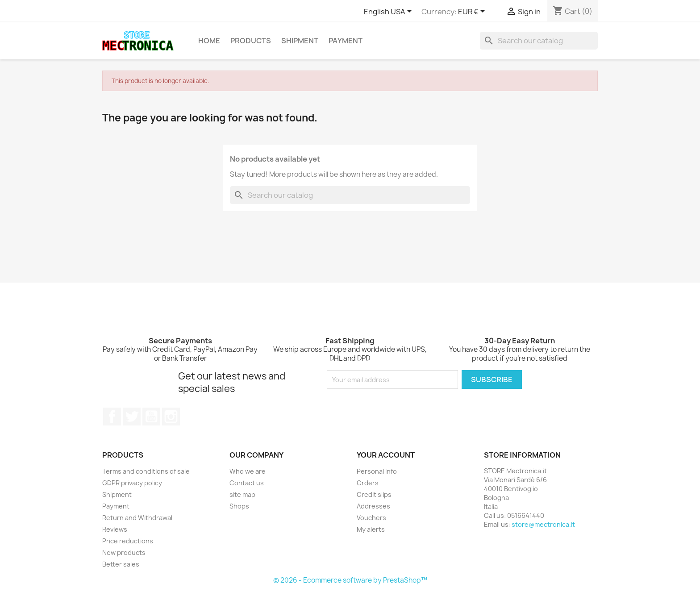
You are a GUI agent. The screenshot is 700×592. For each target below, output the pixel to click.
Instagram (171, 417)
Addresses (373, 506)
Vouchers (371, 518)
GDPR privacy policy (132, 483)
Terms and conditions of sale (146, 471)
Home (209, 41)
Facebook (112, 417)
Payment (346, 41)
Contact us (247, 483)
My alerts (371, 529)
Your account (386, 455)
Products (251, 41)
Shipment (300, 41)
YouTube (151, 417)
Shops (239, 506)
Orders (368, 483)
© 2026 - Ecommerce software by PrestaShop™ (350, 580)
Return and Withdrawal (137, 518)
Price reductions (128, 541)
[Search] (539, 41)
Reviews (115, 529)
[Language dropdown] (389, 12)
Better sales (121, 564)
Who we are (248, 471)
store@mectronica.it (543, 524)
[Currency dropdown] (473, 12)
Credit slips (374, 494)
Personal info (377, 471)
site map (242, 494)
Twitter (132, 417)
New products (124, 552)
